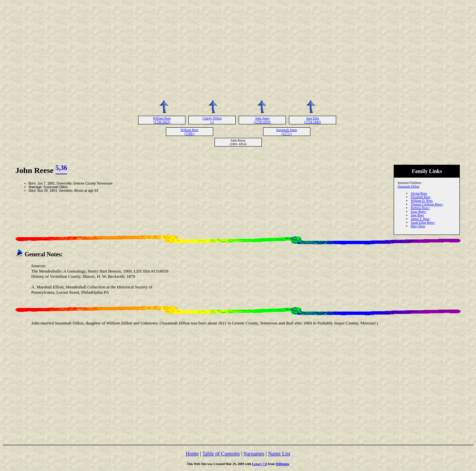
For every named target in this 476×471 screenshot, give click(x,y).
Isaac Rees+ (418, 212)
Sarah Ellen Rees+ (423, 222)
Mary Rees (418, 226)
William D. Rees (422, 201)
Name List (279, 454)
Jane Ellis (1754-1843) (313, 120)
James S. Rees (420, 219)
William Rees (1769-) (189, 132)
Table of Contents (221, 454)
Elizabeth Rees (420, 197)
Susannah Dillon (408, 186)
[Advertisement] (238, 49)
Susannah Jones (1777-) (286, 132)
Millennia (282, 464)
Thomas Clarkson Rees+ (427, 204)
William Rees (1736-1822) (162, 120)
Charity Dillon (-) (212, 120)
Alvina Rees (419, 193)
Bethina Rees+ (420, 208)
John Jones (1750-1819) (262, 120)
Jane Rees (417, 215)
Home (192, 454)
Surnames (254, 454)
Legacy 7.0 (259, 464)
